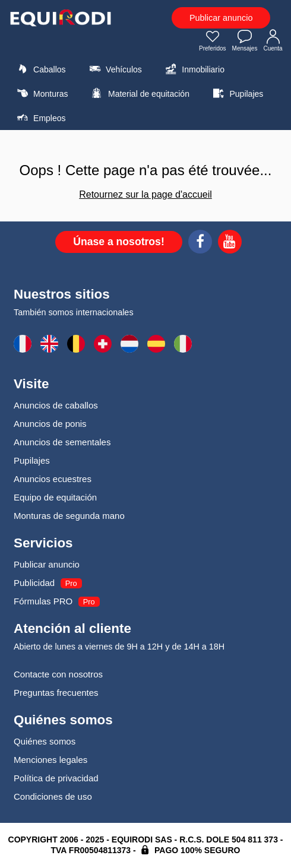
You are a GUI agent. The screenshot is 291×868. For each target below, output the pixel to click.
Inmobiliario (193, 69)
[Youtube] (230, 243)
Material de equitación (139, 93)
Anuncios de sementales (62, 442)
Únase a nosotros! (119, 242)
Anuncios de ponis (50, 424)
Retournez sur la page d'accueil (145, 194)
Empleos (40, 118)
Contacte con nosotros (58, 674)
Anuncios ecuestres (53, 479)
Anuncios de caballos (56, 405)
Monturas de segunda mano (69, 516)
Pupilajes (236, 93)
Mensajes (245, 42)
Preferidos (213, 42)
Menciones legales (50, 760)
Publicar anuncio (221, 18)
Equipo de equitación (55, 497)
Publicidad (34, 583)
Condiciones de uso (53, 796)
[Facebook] (200, 243)
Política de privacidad (56, 778)
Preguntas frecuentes (56, 693)
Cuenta (273, 42)
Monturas (41, 93)
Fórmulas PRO (43, 601)
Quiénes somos (45, 741)
